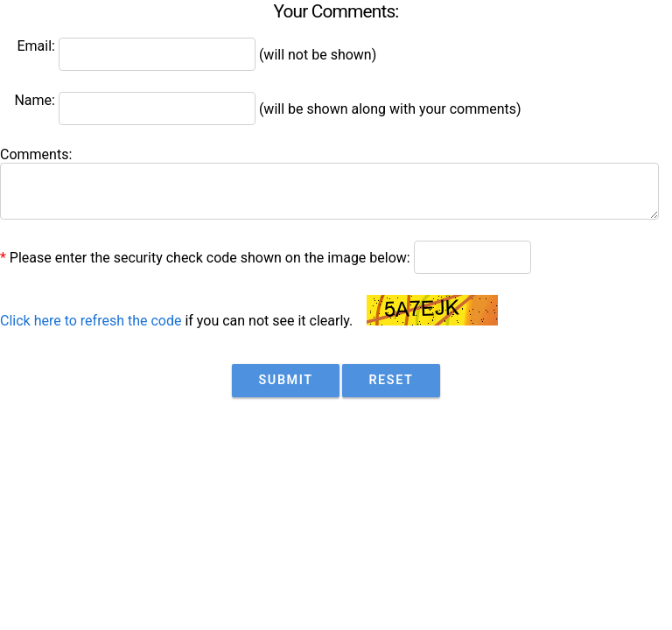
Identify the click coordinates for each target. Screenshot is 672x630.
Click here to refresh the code (91, 321)
